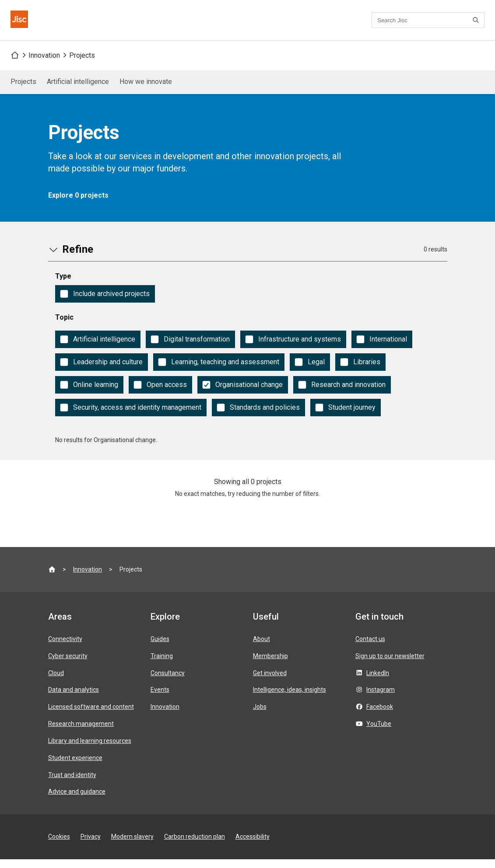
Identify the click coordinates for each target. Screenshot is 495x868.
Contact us (260, 25)
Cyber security (68, 665)
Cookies (59, 845)
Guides (160, 648)
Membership (270, 665)
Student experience (75, 767)
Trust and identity (72, 784)
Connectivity (65, 648)
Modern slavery (132, 845)
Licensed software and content (91, 715)
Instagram (381, 698)
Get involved (270, 682)
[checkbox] (105, 303)
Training (162, 665)
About (262, 648)
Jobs (260, 715)
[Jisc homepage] (25, 24)
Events (160, 698)
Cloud (56, 682)
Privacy (91, 845)
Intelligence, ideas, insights (290, 698)
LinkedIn (378, 682)
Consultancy (168, 682)
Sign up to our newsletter (390, 665)
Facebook (380, 715)
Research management (81, 732)
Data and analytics (74, 698)
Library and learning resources (90, 749)
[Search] (477, 24)
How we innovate (146, 90)
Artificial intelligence (78, 90)
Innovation (44, 64)
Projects (82, 64)
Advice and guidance (77, 800)
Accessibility (253, 845)
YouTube (379, 732)
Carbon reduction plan (195, 845)
